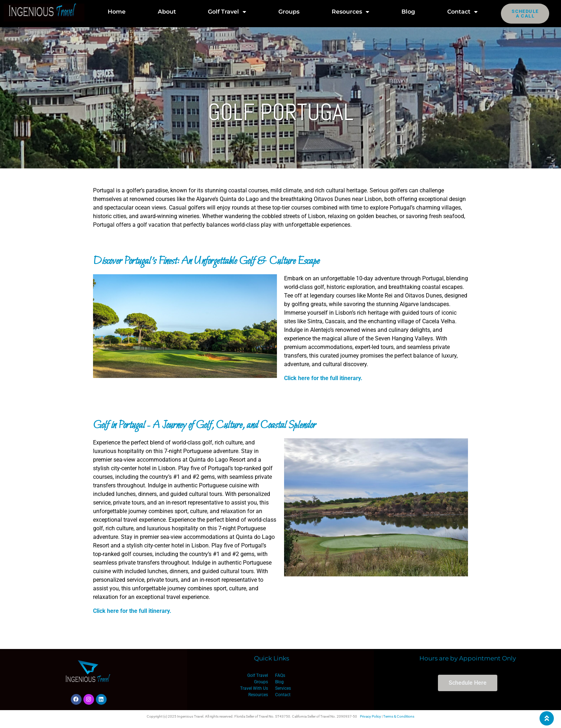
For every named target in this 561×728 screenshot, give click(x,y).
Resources (350, 12)
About (167, 12)
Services (283, 688)
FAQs (280, 675)
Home (117, 12)
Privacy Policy (370, 716)
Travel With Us (254, 688)
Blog (408, 12)
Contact (462, 12)
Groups (289, 12)
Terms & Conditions (399, 716)
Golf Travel (227, 12)
